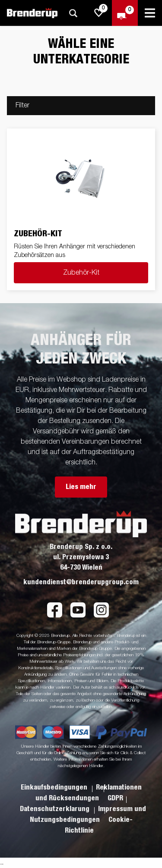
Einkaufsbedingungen (55, 787)
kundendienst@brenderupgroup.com (81, 582)
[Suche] (73, 13)
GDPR (115, 798)
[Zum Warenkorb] (125, 13)
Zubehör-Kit (81, 273)
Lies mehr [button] (81, 487)
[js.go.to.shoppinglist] (99, 13)
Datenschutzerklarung (56, 809)
